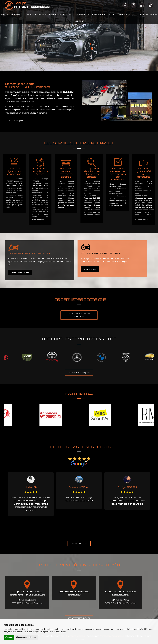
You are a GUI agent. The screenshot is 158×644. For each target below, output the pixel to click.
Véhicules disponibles (12, 14)
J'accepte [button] (9, 637)
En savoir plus (16, 121)
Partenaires (99, 14)
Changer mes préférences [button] (26, 637)
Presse (111, 14)
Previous (2, 357)
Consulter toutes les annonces (79, 315)
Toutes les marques (79, 373)
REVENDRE (90, 269)
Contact (80, 21)
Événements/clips (127, 14)
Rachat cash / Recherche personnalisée (69, 14)
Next (156, 357)
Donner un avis (79, 544)
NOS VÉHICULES (20, 273)
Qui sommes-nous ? (148, 14)
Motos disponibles (37, 14)
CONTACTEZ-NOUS (79, 618)
